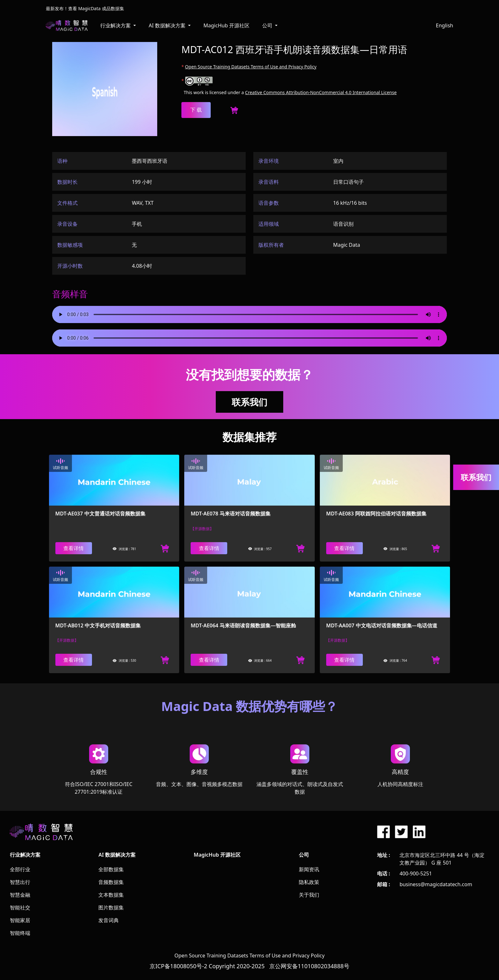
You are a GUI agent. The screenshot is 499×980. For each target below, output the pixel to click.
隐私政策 (309, 882)
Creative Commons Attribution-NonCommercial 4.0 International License (321, 92)
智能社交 (20, 908)
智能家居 (20, 920)
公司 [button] (268, 25)
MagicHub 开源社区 (226, 25)
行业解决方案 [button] (116, 25)
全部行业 (20, 869)
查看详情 (74, 548)
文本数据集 (111, 895)
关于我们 (309, 895)
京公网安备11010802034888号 (309, 966)
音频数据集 (111, 882)
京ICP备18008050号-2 (178, 966)
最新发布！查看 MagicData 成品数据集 (85, 8)
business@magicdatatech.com (436, 884)
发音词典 (109, 920)
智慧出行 (20, 882)
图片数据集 (111, 908)
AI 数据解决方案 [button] (168, 25)
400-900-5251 (416, 873)
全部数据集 (111, 869)
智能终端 (20, 933)
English (445, 25)
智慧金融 (20, 895)
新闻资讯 (309, 869)
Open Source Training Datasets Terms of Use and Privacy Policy (251, 67)
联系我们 (250, 402)
